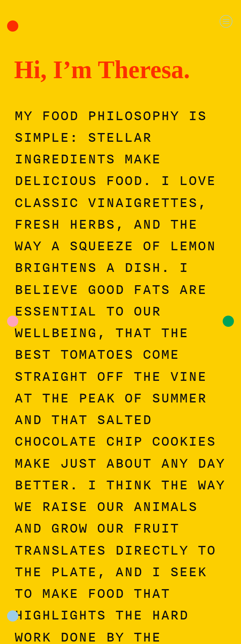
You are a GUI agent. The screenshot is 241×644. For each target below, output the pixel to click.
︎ (226, 22)
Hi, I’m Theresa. (102, 70)
